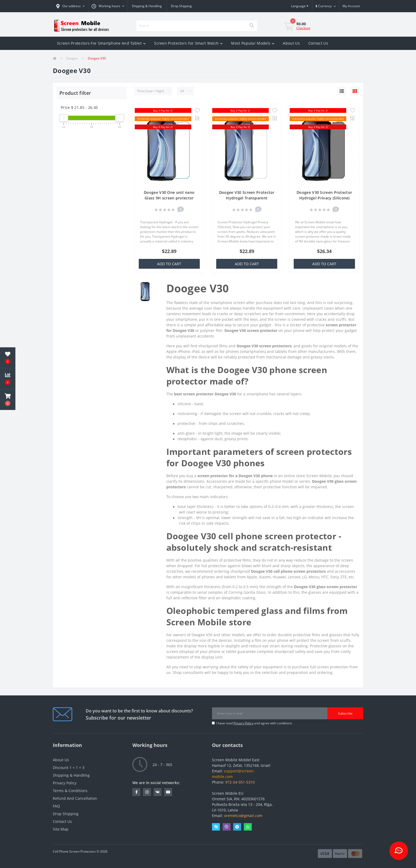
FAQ (56, 806)
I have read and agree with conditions (254, 723)
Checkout (303, 28)
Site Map (61, 829)
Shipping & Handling (147, 6)
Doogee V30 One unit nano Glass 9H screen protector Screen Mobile (169, 198)
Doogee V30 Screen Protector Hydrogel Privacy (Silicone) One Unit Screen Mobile (324, 198)
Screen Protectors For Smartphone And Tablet (101, 43)
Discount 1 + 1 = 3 (69, 767)
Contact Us (318, 43)
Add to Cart (169, 264)
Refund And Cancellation (75, 798)
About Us (291, 43)
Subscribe (345, 713)
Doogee (72, 58)
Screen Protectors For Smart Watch (188, 43)
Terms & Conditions (70, 791)
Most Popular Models (253, 43)
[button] (70, 6)
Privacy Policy (243, 723)
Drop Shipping (181, 6)
